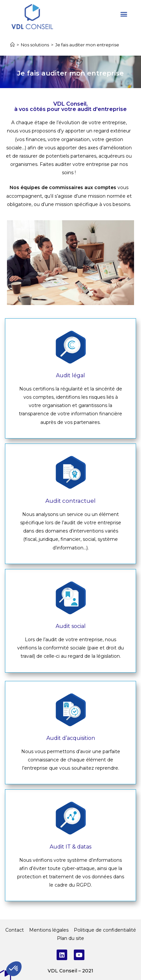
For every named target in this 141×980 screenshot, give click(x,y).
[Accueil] (12, 45)
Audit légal (70, 375)
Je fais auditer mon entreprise (87, 45)
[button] (124, 14)
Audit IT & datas (70, 847)
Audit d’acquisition (71, 738)
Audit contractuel (70, 501)
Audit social (71, 626)
